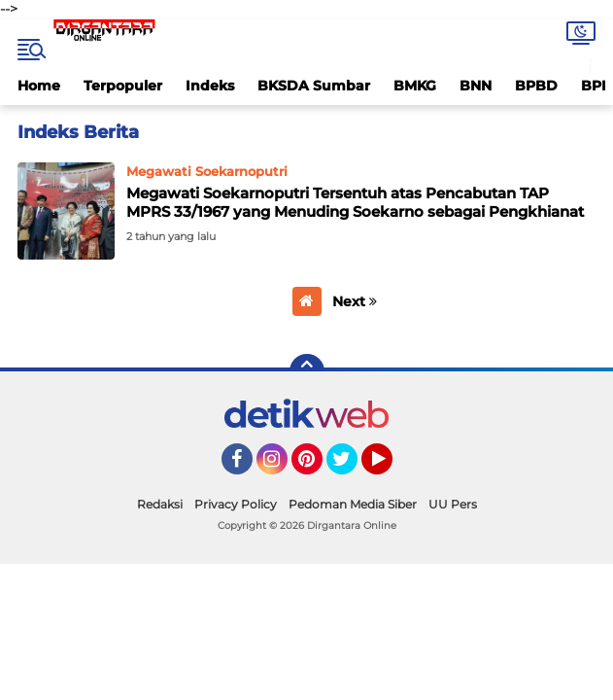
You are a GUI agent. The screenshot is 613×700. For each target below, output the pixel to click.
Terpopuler (123, 86)
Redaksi (160, 504)
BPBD (536, 86)
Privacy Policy (236, 504)
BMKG (415, 86)
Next (355, 301)
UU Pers (453, 504)
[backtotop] (307, 371)
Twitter (351, 468)
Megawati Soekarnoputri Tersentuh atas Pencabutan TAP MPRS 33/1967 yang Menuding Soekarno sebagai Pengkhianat (355, 203)
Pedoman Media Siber (353, 504)
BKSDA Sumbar (314, 86)
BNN (476, 86)
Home (39, 86)
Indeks (210, 86)
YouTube (391, 468)
